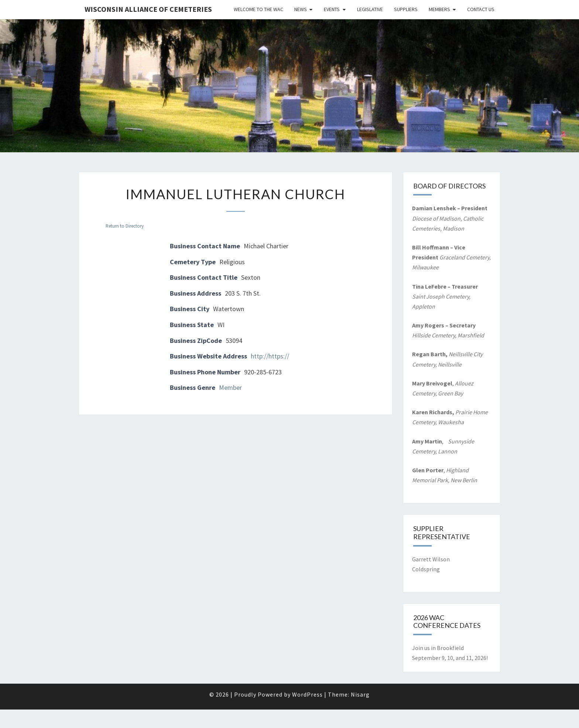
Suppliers (406, 9)
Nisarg (360, 694)
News (301, 9)
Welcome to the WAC (258, 9)
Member (230, 387)
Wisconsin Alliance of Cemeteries (148, 9)
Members (439, 9)
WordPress (307, 694)
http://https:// (270, 356)
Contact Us (481, 9)
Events (332, 9)
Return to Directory (125, 226)
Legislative (370, 9)
